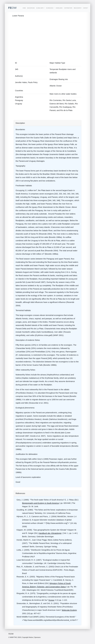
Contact (85, 8)
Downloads (59, 8)
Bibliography (78, 8)
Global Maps (40, 8)
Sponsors (37, 637)
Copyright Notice (28, 637)
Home (24, 8)
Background (31, 8)
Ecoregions (50, 8)
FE (12, 8)
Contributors (68, 8)
